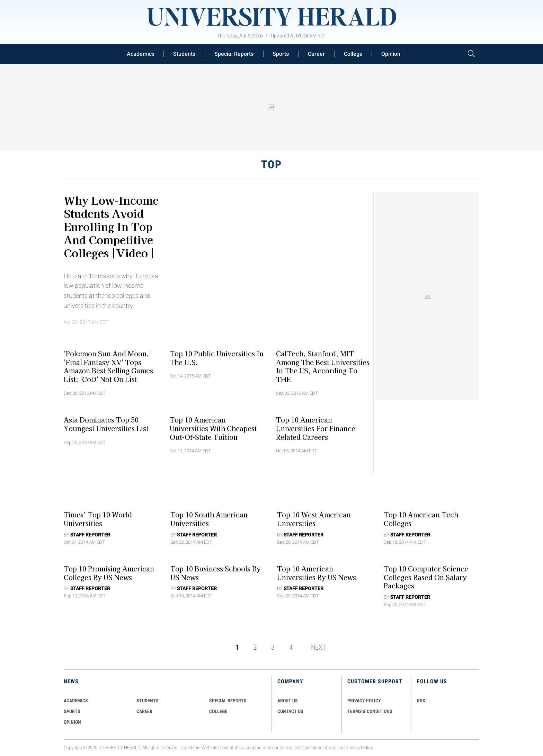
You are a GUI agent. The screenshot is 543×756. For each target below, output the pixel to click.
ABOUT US (288, 701)
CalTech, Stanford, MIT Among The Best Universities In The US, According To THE (323, 366)
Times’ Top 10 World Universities (98, 519)
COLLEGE (218, 711)
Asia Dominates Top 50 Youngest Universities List (106, 424)
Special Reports (234, 54)
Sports (281, 54)
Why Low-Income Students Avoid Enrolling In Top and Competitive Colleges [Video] (111, 226)
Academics (141, 54)
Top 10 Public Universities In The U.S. (217, 358)
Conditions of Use (319, 748)
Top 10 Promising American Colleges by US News (109, 573)
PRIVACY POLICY (364, 701)
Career (316, 54)
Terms (286, 748)
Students (184, 54)
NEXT (318, 647)
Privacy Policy (359, 748)
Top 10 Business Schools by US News (216, 573)
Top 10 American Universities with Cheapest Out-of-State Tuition (213, 428)
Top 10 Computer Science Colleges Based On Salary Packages (426, 577)
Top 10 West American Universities (314, 519)
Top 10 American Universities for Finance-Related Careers (317, 428)
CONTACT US (290, 711)
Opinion (391, 54)
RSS (421, 701)
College (353, 54)
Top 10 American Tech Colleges (421, 519)
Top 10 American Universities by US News (317, 573)
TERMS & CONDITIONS (370, 711)
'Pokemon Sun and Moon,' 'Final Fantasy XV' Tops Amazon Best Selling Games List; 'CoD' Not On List (108, 366)
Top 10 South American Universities (209, 519)
